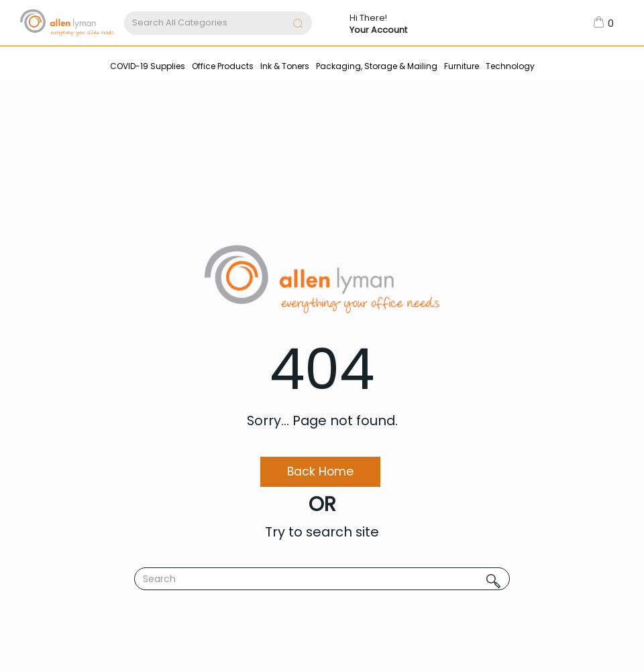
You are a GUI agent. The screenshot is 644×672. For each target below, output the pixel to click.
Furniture (462, 66)
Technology (510, 66)
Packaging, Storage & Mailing (377, 66)
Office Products (223, 66)
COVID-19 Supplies (148, 66)
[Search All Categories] (218, 23)
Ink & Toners (285, 66)
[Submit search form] (298, 25)
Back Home (320, 471)
